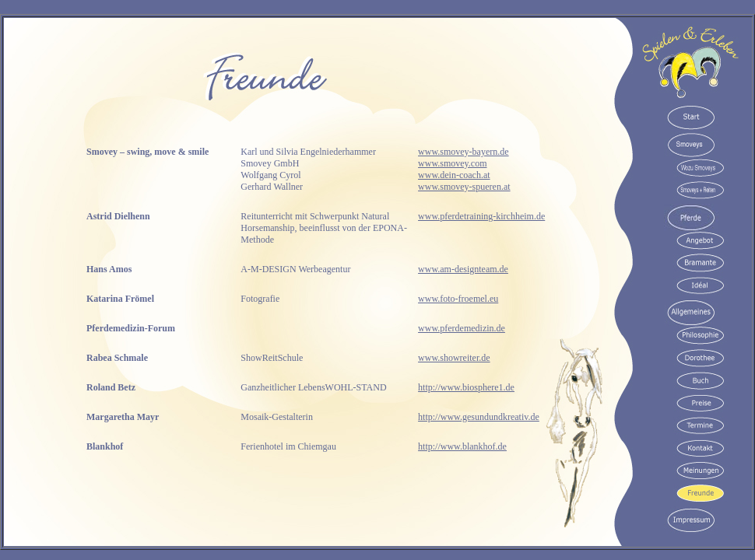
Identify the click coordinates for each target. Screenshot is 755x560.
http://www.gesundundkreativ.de (479, 417)
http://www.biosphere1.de (466, 387)
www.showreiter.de (454, 358)
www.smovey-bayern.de (464, 152)
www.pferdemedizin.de (462, 328)
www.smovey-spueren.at (464, 187)
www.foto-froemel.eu (458, 299)
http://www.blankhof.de (462, 446)
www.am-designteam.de (463, 269)
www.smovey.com (452, 163)
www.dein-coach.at (454, 175)
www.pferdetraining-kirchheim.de (481, 216)
